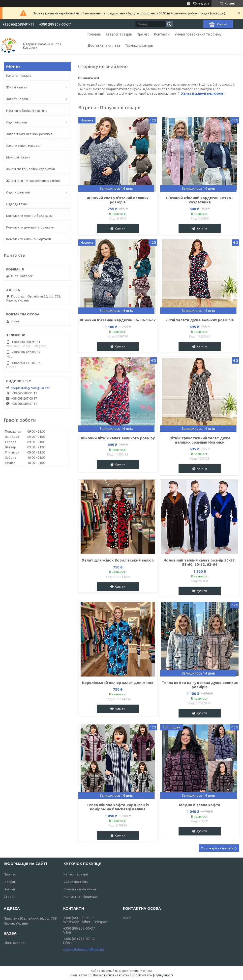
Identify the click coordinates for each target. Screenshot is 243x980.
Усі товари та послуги (217, 848)
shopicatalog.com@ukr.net (30, 388)
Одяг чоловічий (18, 192)
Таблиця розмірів (139, 45)
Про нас (143, 34)
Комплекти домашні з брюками (30, 227)
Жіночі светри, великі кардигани (30, 169)
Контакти (162, 34)
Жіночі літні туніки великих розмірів (33, 181)
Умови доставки (76, 882)
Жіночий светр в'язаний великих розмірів (118, 200)
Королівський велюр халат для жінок (118, 683)
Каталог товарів (119, 34)
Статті (9, 897)
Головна (94, 34)
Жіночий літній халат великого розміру (118, 438)
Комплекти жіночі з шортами (29, 239)
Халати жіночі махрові (23, 146)
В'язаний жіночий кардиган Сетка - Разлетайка (200, 200)
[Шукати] (169, 24)
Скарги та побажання (80, 889)
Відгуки (9, 882)
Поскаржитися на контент (112, 975)
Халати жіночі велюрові (203, 93)
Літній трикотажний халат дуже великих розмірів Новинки (200, 440)
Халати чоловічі (18, 99)
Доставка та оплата (104, 45)
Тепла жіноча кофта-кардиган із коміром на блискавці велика (118, 807)
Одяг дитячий (17, 204)
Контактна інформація (81, 897)
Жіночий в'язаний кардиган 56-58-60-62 (118, 320)
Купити (120, 228)
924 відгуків (201, 3)
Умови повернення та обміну (198, 34)
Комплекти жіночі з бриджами (29, 216)
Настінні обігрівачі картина (27, 111)
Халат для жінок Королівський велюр (118, 560)
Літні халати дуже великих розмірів (200, 320)
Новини (9, 889)
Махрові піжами (18, 157)
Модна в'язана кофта (200, 805)
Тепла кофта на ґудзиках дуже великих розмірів (200, 685)
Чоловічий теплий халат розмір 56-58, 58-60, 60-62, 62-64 (200, 562)
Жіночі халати (17, 87)
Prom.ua (146, 971)
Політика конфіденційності (153, 975)
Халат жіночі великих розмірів (29, 134)
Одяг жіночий (16, 122)
